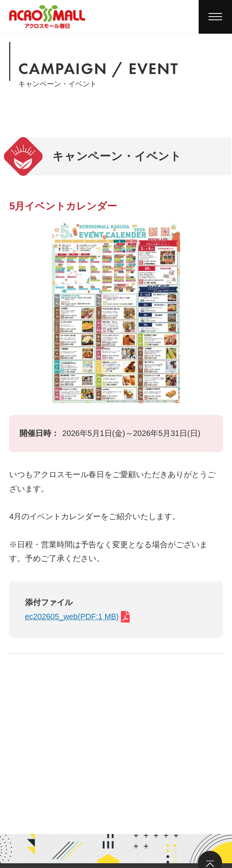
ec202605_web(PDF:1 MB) (72, 617)
